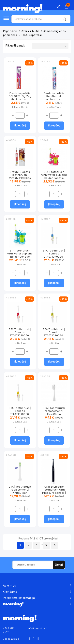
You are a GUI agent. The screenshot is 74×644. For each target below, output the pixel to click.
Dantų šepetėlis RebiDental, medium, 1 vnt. (54, 96)
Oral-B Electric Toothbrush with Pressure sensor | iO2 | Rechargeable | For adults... (54, 493)
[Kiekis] (20, 115)
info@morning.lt (38, 628)
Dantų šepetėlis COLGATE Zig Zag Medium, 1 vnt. (20, 96)
